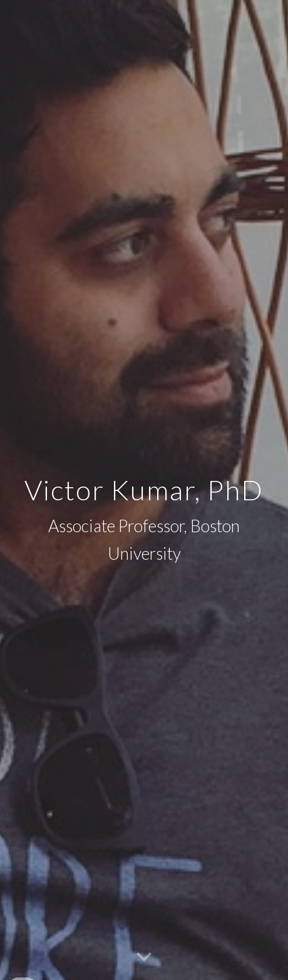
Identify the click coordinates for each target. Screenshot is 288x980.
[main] (144, 490)
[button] (144, 957)
